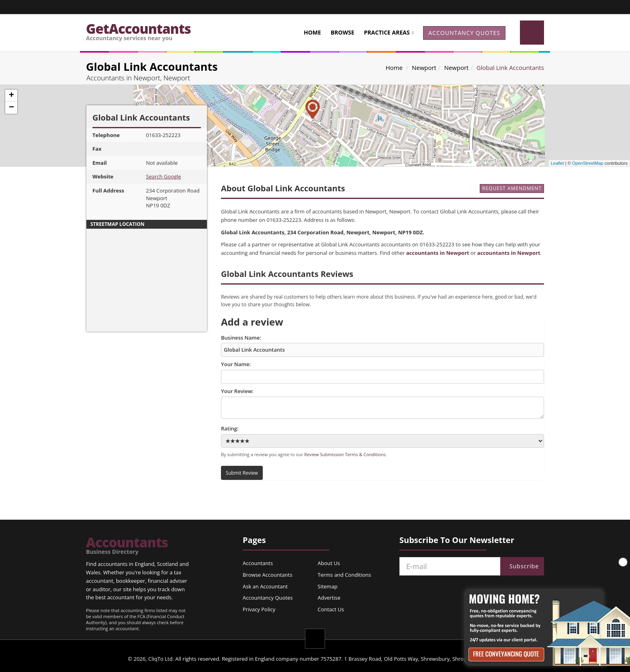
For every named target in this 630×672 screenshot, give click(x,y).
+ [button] (11, 96)
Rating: (382, 436)
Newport (424, 68)
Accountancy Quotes (268, 598)
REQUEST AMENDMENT (512, 188)
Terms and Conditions (345, 575)
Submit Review (242, 473)
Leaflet (557, 163)
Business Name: (382, 346)
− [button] (11, 108)
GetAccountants (138, 31)
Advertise (329, 598)
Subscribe (524, 566)
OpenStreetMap (588, 163)
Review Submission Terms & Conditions (345, 454)
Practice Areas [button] (387, 32)
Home (312, 32)
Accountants (127, 546)
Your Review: (382, 403)
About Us (329, 563)
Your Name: (382, 372)
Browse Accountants (268, 575)
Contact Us (331, 609)
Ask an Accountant (265, 586)
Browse (343, 32)
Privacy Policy (259, 609)
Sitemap (328, 586)
